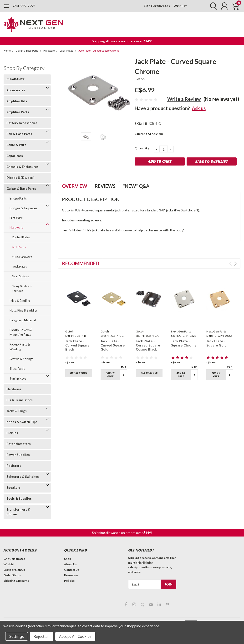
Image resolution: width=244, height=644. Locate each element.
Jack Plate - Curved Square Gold (113, 345)
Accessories (16, 90)
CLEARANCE (15, 79)
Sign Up (20, 570)
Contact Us (72, 570)
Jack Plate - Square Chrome (184, 343)
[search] (212, 6)
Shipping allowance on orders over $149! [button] (122, 41)
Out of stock (79, 373)
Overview (75, 186)
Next (235, 264)
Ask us (199, 108)
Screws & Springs (21, 359)
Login (7, 570)
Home (7, 51)
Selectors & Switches (23, 477)
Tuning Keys (18, 378)
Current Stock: (149, 134)
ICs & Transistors (20, 400)
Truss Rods (17, 369)
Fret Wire (16, 218)
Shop (68, 559)
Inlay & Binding (20, 301)
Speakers (13, 488)
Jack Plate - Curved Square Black (77, 345)
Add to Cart (110, 375)
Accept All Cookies (75, 636)
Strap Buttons (20, 276)
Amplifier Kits (17, 101)
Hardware (49, 51)
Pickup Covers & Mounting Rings (21, 332)
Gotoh (140, 79)
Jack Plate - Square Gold (217, 343)
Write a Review (184, 99)
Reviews (105, 186)
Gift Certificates (157, 6)
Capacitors (15, 156)
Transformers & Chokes (18, 512)
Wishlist (180, 6)
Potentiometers (19, 444)
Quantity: (142, 148)
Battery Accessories (22, 123)
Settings (17, 636)
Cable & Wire (16, 145)
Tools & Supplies (19, 498)
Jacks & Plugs (17, 411)
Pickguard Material (23, 320)
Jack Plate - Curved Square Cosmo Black (148, 345)
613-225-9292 (24, 6)
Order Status (12, 575)
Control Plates (21, 237)
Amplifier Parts (18, 112)
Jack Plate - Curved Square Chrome (99, 51)
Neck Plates (19, 266)
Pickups (12, 433)
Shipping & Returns (16, 581)
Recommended (81, 263)
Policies (69, 581)
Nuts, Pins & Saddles (24, 310)
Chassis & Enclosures (23, 167)
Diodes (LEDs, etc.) (20, 178)
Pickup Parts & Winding (20, 347)
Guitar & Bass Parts (27, 51)
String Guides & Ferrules (22, 288)
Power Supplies (18, 455)
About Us (70, 564)
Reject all (42, 636)
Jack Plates (67, 51)
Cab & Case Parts (19, 134)
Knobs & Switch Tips (22, 422)
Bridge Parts (18, 198)
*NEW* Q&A (136, 186)
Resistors (14, 466)
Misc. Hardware (22, 257)
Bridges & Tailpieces (23, 208)
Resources (71, 575)
